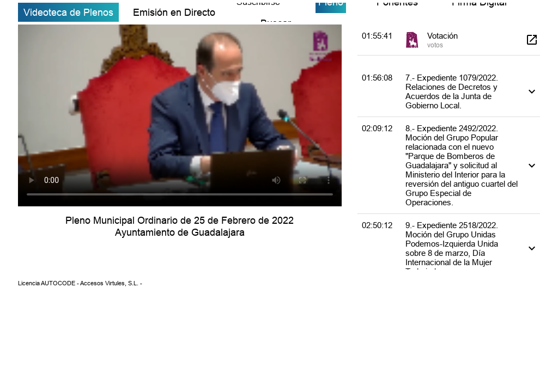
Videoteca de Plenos (68, 12)
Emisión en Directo (174, 12)
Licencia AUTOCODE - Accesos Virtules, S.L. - (80, 283)
